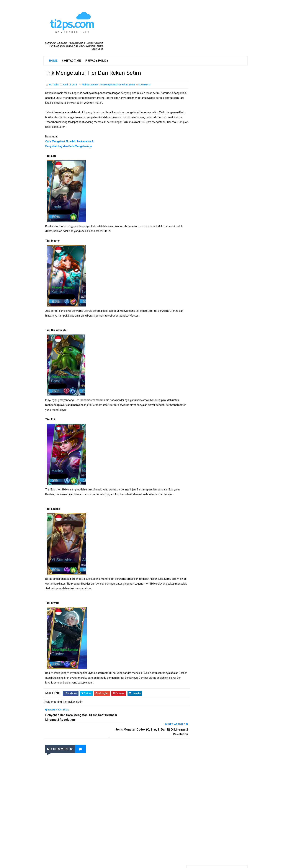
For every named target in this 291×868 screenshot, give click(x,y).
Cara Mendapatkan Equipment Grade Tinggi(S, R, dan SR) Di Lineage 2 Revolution (226, 195)
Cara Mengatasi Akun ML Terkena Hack (70, 142)
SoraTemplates (138, 863)
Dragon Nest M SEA (204, 140)
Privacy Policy (97, 61)
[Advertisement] (113, 820)
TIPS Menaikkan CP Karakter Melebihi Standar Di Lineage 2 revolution (225, 249)
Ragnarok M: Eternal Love (208, 159)
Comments (145, 85)
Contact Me (71, 61)
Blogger (171, 863)
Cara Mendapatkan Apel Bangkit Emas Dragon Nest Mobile (223, 325)
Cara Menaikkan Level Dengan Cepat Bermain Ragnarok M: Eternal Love (225, 310)
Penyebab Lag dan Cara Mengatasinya (69, 147)
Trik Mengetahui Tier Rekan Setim (117, 85)
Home (53, 61)
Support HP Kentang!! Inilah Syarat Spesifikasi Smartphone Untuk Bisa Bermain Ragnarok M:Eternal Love (216, 230)
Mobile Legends (90, 85)
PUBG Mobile (200, 152)
